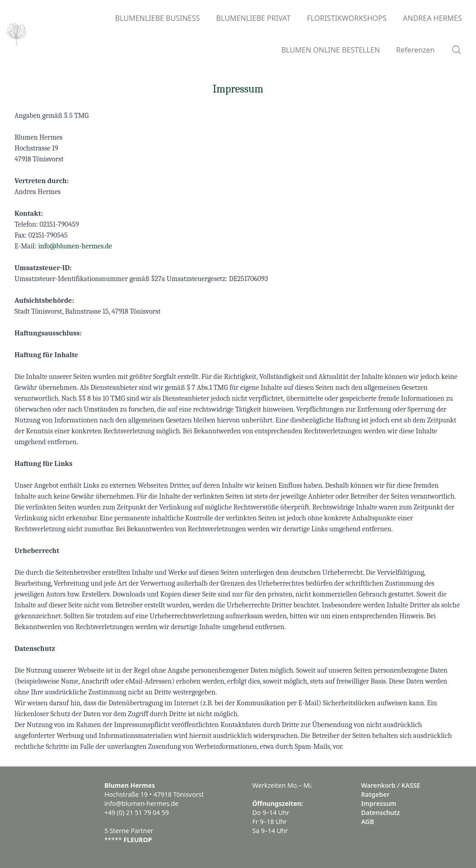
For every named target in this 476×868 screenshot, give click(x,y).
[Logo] (17, 34)
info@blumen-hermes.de (75, 246)
